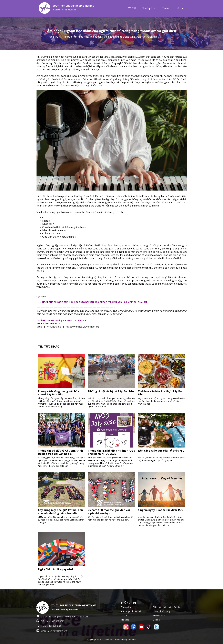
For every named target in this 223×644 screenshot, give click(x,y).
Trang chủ (53, 37)
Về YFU (132, 8)
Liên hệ (180, 8)
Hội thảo (125, 620)
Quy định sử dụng (161, 611)
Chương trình (149, 8)
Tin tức (166, 8)
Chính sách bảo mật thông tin (167, 607)
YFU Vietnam (159, 615)
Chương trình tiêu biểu (132, 611)
